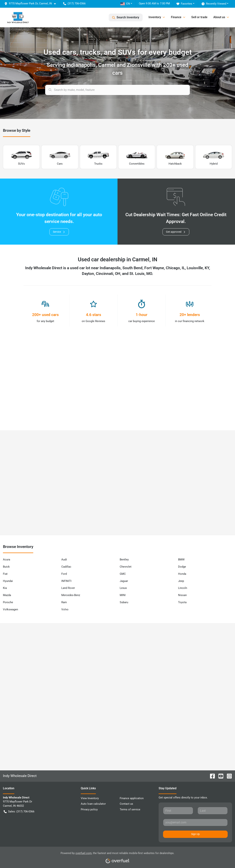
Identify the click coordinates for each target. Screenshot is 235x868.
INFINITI (66, 581)
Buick (6, 567)
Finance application (132, 798)
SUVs (21, 157)
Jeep (181, 581)
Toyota (182, 602)
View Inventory (90, 798)
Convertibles (137, 157)
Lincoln (183, 588)
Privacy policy (89, 809)
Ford (64, 574)
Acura (7, 560)
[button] (32, 4)
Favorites (184, 4)
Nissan (182, 595)
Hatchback (175, 157)
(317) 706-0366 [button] (74, 3)
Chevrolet (126, 567)
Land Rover (68, 588)
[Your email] (195, 822)
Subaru (124, 602)
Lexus (123, 588)
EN (125, 4)
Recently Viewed (214, 4)
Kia (5, 588)
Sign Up (195, 834)
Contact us (126, 804)
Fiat (5, 574)
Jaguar (124, 581)
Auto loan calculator (93, 804)
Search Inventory (126, 17)
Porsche (8, 602)
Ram (64, 602)
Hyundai (8, 581)
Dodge (182, 567)
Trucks (98, 157)
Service (59, 232)
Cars (60, 157)
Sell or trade (199, 17)
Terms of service (130, 809)
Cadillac (66, 567)
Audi (64, 560)
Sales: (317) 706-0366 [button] (19, 812)
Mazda (7, 595)
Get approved (176, 232)
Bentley (124, 560)
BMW (181, 560)
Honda (182, 574)
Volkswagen (10, 609)
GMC (123, 574)
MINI (123, 595)
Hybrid (214, 157)
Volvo (65, 609)
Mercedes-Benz (71, 595)
